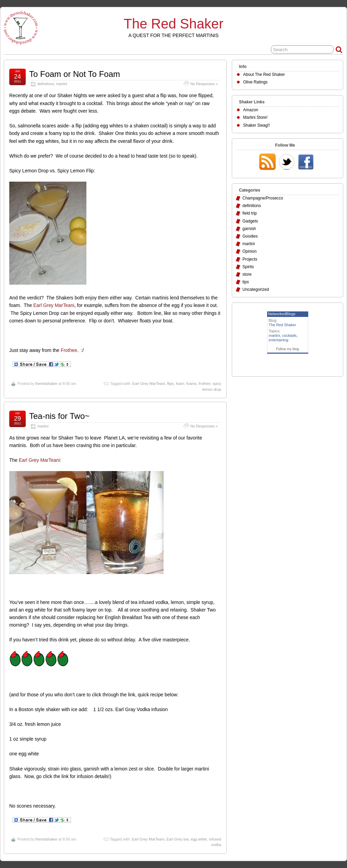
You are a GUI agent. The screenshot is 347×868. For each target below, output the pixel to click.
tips (246, 282)
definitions (46, 84)
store (247, 274)
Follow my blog (288, 349)
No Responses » (204, 84)
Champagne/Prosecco (263, 198)
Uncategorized (256, 289)
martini (62, 84)
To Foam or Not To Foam (75, 74)
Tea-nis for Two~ (59, 416)
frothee (205, 384)
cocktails (289, 335)
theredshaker (46, 384)
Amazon (251, 110)
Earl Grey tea (177, 839)
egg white (199, 839)
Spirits (248, 267)
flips (170, 384)
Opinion (249, 251)
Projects (250, 259)
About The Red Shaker (264, 75)
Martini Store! (255, 117)
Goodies (250, 236)
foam (180, 384)
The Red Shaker (174, 24)
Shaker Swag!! (256, 125)
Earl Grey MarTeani (54, 305)
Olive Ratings (255, 82)
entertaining (279, 340)
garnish (249, 229)
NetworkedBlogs (282, 314)
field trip (250, 213)
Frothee (69, 350)
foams (191, 384)
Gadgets (250, 221)
